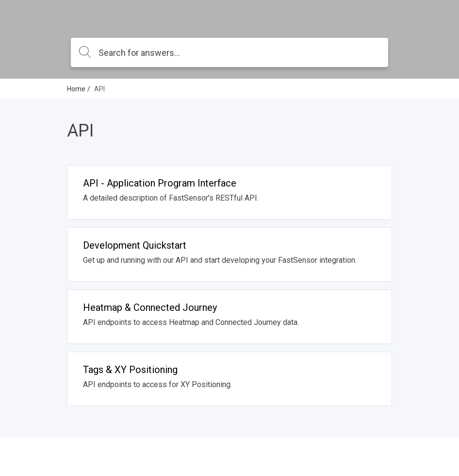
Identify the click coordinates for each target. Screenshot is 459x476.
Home (76, 89)
